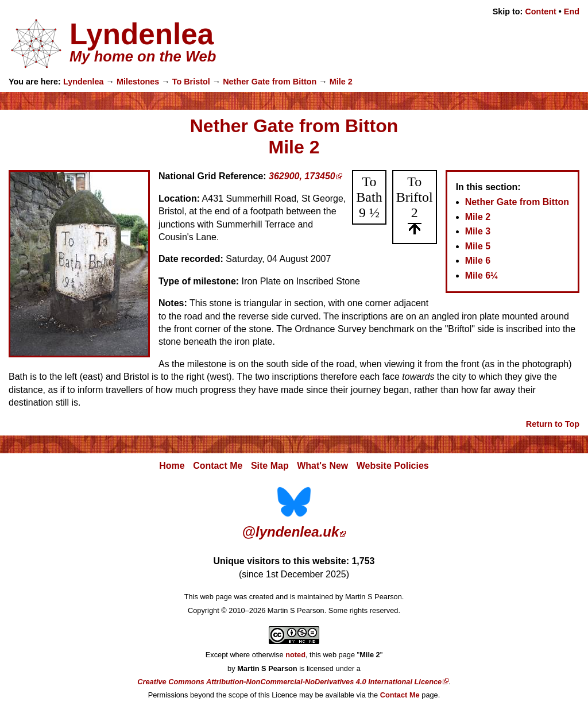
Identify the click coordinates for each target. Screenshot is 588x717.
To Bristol (191, 82)
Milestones (138, 82)
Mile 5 (478, 246)
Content (540, 11)
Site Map (270, 466)
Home (172, 466)
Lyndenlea (84, 82)
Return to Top (553, 424)
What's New (322, 466)
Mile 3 (478, 231)
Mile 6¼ (482, 275)
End (572, 11)
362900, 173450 (302, 176)
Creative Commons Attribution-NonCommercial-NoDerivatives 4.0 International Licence (289, 682)
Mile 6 (478, 261)
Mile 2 (341, 82)
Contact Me (218, 466)
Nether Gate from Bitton (270, 82)
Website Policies (393, 466)
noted (295, 655)
